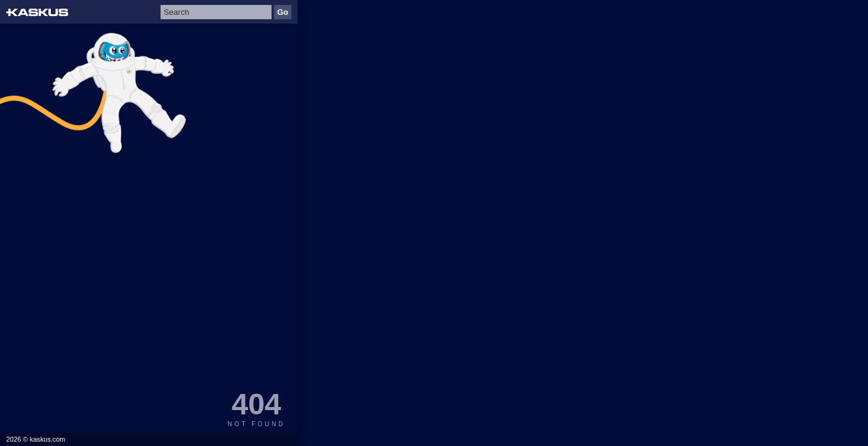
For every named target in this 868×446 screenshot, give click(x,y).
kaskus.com (47, 439)
